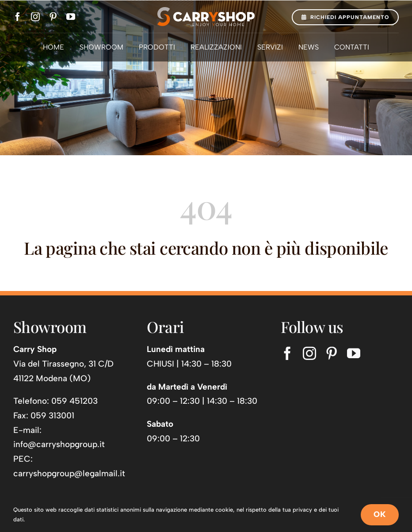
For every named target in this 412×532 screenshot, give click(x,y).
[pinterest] (53, 17)
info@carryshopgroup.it (59, 444)
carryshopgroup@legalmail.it (69, 473)
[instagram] (35, 17)
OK (380, 514)
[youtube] (71, 17)
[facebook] (18, 17)
